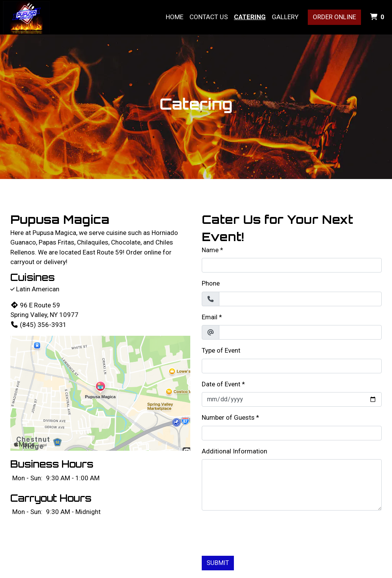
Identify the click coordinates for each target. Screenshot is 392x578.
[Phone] (300, 299)
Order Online (334, 17)
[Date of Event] (292, 399)
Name (210, 250)
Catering (250, 17)
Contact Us (209, 17)
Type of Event (221, 350)
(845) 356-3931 (38, 325)
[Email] (300, 332)
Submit (218, 563)
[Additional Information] (292, 485)
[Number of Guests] (292, 433)
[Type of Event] (292, 366)
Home (175, 17)
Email (210, 317)
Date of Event (221, 384)
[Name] (292, 265)
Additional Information (234, 451)
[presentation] (260, 532)
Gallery (285, 17)
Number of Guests (228, 417)
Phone (211, 283)
